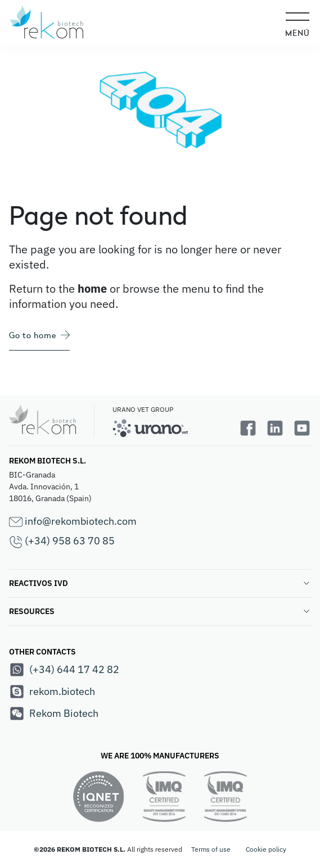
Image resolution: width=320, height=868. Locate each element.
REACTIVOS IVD (160, 583)
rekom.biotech (52, 692)
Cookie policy (266, 849)
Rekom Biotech (54, 714)
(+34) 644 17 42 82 (64, 670)
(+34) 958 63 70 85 (62, 541)
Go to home (39, 335)
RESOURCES (160, 611)
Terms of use (211, 849)
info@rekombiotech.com (73, 522)
